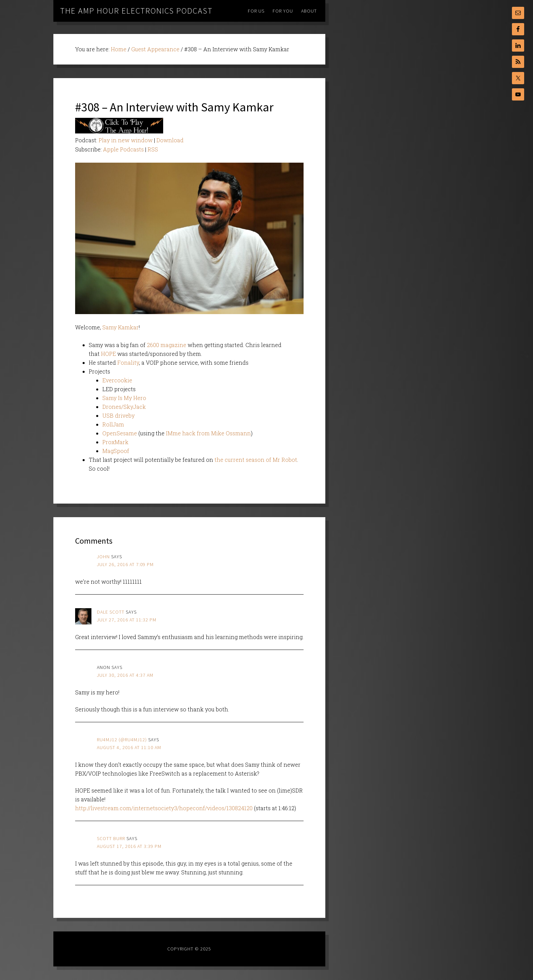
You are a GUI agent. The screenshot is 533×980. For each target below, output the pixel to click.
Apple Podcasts (123, 149)
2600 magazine (167, 345)
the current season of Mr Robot (256, 460)
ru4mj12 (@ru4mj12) (122, 740)
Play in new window (126, 140)
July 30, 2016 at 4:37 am (125, 675)
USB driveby (118, 415)
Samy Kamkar (121, 327)
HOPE (108, 354)
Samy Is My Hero (124, 398)
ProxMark (115, 442)
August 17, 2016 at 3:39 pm (129, 846)
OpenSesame (120, 433)
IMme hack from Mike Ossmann (208, 433)
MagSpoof (116, 451)
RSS (153, 149)
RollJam (113, 424)
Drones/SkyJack (124, 407)
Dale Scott (111, 612)
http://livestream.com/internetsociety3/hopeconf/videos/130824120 (164, 808)
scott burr (111, 838)
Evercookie (117, 380)
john (103, 557)
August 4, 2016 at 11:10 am (129, 747)
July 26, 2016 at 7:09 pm (125, 564)
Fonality (128, 362)
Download (170, 140)
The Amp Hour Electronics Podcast (136, 11)
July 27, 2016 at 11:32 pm (127, 620)
